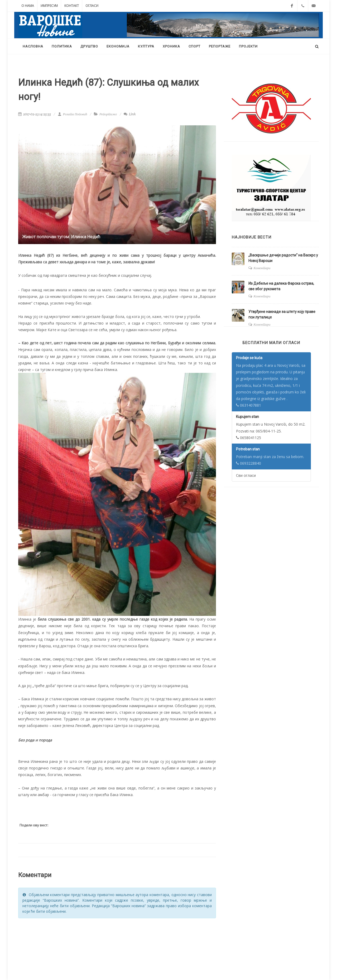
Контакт (72, 6)
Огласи (92, 6)
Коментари (262, 268)
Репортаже (108, 114)
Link (130, 114)
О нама (28, 6)
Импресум (49, 6)
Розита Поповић (72, 114)
